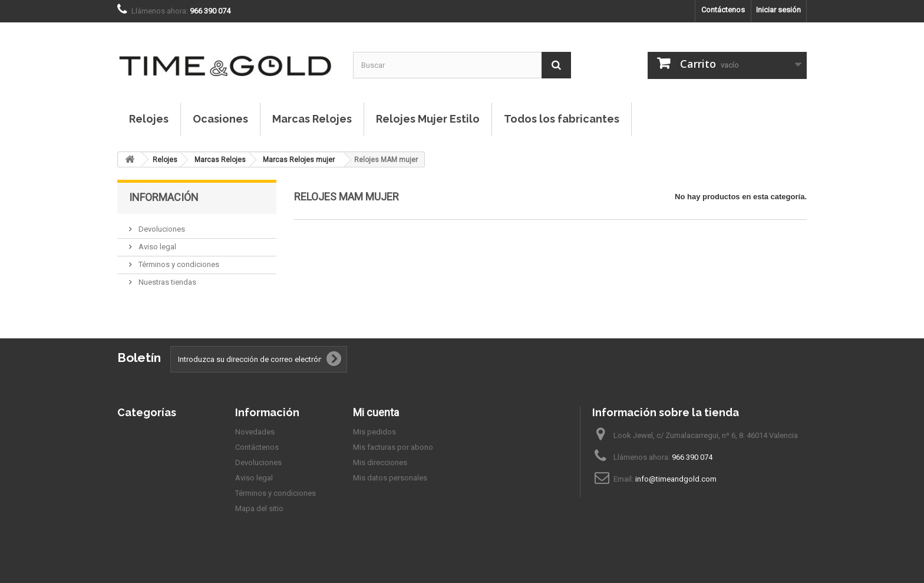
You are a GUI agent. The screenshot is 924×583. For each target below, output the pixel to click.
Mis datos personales (390, 478)
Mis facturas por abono (393, 447)
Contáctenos (723, 10)
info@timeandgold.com (676, 479)
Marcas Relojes (312, 119)
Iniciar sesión (778, 10)
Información (164, 197)
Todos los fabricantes (562, 119)
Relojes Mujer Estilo (428, 119)
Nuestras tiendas (166, 282)
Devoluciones (161, 229)
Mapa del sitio (259, 508)
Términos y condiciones (178, 264)
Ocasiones (220, 119)
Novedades (255, 432)
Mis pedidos (374, 432)
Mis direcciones (380, 462)
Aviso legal (156, 247)
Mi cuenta (376, 412)
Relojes (149, 119)
